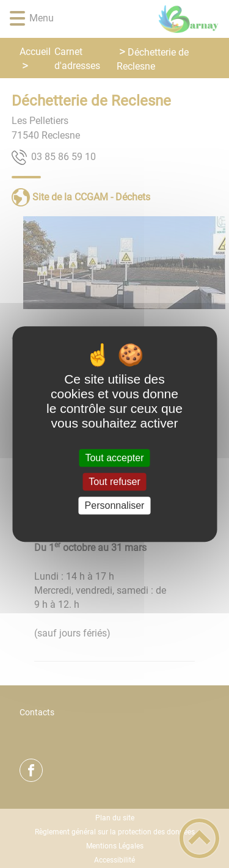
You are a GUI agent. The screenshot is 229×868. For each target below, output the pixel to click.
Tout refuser (114, 482)
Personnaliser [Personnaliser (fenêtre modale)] (115, 505)
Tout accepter (114, 458)
